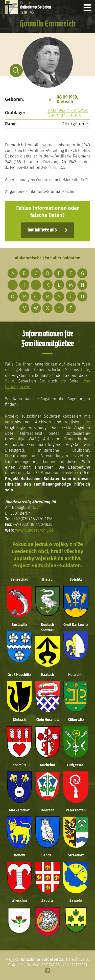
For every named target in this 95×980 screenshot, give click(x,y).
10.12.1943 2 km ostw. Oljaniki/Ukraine (68, 113)
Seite (10, 381)
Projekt (36, 8)
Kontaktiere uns (42, 230)
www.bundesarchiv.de (34, 530)
